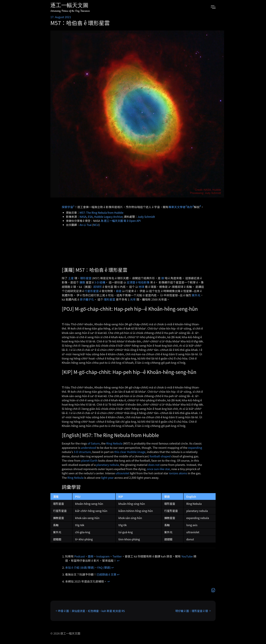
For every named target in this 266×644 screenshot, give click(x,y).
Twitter (117, 556)
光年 (133, 299)
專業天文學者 (177, 207)
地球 (141, 287)
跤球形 (98, 287)
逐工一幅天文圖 (69, 6)
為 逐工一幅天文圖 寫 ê (115, 221)
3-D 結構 (100, 282)
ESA (90, 217)
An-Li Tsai (86, 225)
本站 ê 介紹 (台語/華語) (80, 567)
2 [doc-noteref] (186, 206)
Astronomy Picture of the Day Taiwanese (70, 11)
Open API (135, 221)
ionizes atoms (178, 473)
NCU (96, 225)
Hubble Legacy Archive (108, 217)
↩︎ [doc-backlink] (118, 561)
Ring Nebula (114, 443)
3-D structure (82, 452)
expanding (195, 448)
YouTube (187, 556)
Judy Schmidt (146, 217)
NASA (83, 217)
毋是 (119, 291)
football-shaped (160, 456)
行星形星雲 (92, 291)
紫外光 (196, 295)
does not (154, 465)
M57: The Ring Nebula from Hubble (101, 213)
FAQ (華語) (104, 567)
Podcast (80, 556)
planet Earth (89, 460)
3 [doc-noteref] (193, 206)
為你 (190, 207)
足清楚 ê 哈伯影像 (138, 282)
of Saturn (94, 443)
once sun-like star (158, 469)
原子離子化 (87, 299)
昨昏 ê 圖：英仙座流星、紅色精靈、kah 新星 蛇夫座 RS (91, 611)
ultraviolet (122, 473)
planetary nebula (107, 465)
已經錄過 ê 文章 (107, 574)
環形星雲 (86, 278)
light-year (107, 478)
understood (88, 448)
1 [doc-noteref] (74, 206)
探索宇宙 (67, 207)
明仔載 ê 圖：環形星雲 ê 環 (192, 611)
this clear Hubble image (130, 452)
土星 (71, 278)
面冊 (91, 556)
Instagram (103, 556)
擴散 (82, 282)
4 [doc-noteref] (200, 206)
